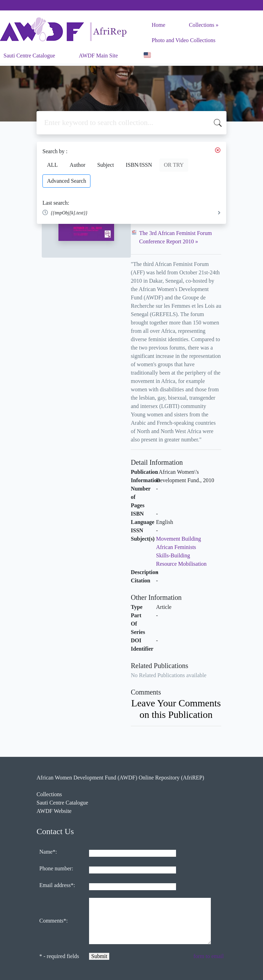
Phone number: (56, 868)
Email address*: (57, 885)
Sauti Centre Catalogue (29, 56)
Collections (202, 25)
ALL (52, 165)
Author (77, 165)
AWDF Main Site (98, 56)
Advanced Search (66, 181)
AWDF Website (54, 811)
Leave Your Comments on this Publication (176, 709)
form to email (209, 956)
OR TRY (174, 165)
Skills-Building (173, 555)
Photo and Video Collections (184, 40)
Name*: (48, 852)
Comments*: (54, 921)
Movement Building (179, 539)
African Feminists (176, 547)
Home (158, 25)
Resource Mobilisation (181, 564)
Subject (105, 165)
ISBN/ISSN (139, 165)
